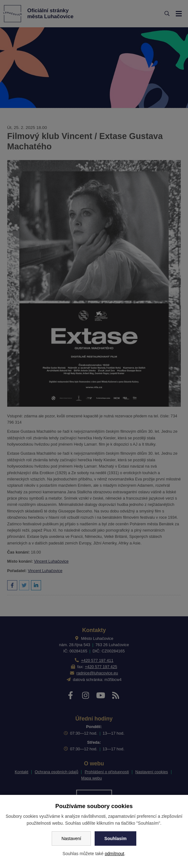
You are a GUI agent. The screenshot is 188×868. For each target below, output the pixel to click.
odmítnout (114, 854)
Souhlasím (115, 839)
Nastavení (71, 839)
